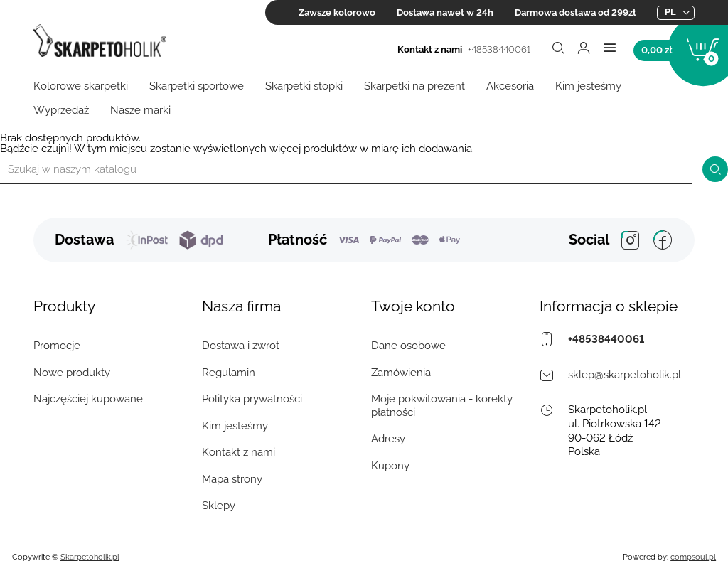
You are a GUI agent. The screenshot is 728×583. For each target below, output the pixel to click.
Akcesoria (510, 86)
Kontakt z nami (239, 452)
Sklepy (219, 506)
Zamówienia (401, 373)
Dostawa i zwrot (241, 346)
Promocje (57, 346)
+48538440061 (499, 49)
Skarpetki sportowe (197, 86)
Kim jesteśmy (588, 86)
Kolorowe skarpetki (81, 86)
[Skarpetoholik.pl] (100, 42)
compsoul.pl (693, 557)
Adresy (388, 439)
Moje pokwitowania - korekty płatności (442, 406)
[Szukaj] (346, 169)
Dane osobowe (408, 346)
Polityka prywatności (252, 399)
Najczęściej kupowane (88, 399)
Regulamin (229, 373)
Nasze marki (140, 110)
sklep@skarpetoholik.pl (625, 375)
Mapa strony (232, 479)
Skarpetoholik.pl (90, 557)
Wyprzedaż (61, 110)
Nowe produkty (72, 373)
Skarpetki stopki (304, 86)
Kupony (390, 466)
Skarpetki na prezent (414, 86)
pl (670, 12)
